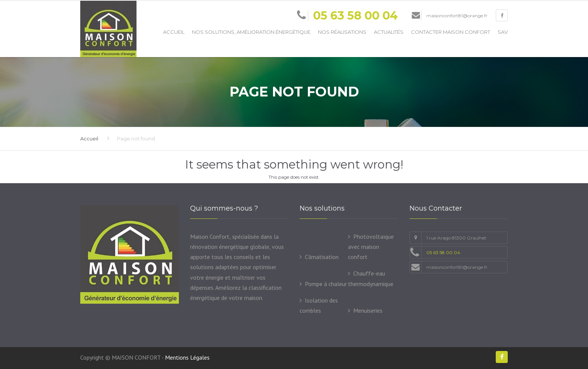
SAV (503, 32)
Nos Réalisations (342, 32)
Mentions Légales (187, 357)
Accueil (174, 32)
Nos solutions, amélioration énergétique (251, 32)
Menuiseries (368, 310)
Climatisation (322, 257)
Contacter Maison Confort (451, 32)
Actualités (389, 32)
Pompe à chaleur (326, 284)
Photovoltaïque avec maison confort (371, 247)
